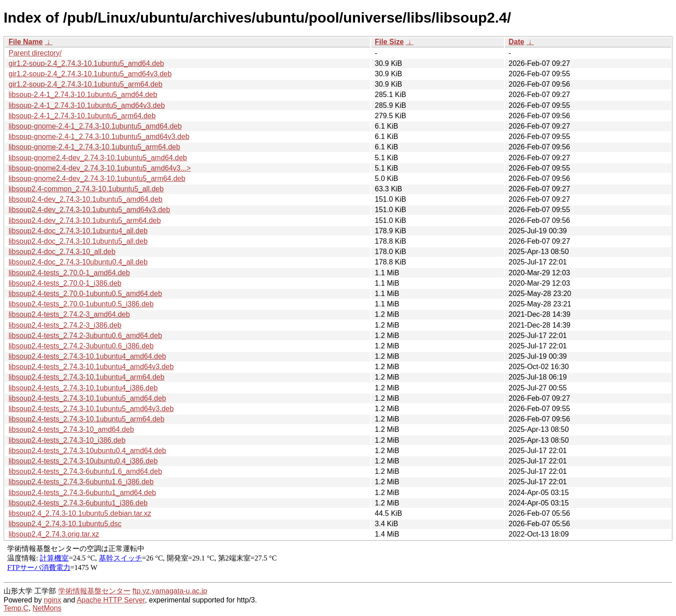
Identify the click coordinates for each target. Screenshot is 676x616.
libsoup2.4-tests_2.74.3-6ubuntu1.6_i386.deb (81, 482)
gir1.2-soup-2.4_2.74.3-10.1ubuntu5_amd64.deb (86, 63)
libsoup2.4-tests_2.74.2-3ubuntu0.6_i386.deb (81, 346)
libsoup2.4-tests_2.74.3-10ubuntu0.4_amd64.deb (87, 451)
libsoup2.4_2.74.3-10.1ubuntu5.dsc (65, 524)
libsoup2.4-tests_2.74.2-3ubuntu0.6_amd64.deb (85, 336)
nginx (52, 600)
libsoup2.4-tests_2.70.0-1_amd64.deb (69, 273)
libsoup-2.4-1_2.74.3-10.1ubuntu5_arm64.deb (82, 116)
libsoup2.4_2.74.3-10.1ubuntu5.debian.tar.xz (80, 513)
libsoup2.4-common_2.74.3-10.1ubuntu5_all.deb (86, 189)
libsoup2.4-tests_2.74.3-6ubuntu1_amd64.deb (82, 493)
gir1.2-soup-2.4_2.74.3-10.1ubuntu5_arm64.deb (86, 84)
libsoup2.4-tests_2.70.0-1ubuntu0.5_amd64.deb (85, 294)
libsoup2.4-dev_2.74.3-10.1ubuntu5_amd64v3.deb (89, 210)
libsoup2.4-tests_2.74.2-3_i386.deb (65, 325)
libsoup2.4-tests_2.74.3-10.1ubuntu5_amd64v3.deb (91, 409)
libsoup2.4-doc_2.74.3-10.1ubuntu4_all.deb (78, 231)
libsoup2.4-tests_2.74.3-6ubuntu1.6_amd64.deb (85, 471)
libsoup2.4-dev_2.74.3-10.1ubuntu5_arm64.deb (85, 220)
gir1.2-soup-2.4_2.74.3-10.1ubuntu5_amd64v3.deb (90, 74)
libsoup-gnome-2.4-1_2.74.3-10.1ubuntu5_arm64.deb (94, 147)
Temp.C (16, 608)
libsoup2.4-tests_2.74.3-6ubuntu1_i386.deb (78, 503)
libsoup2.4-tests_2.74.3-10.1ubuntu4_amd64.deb (87, 356)
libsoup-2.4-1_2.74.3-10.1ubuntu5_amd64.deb (83, 95)
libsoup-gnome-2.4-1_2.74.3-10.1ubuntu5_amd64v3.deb (99, 137)
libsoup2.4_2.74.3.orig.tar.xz (54, 534)
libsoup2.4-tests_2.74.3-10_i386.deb (67, 440)
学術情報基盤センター (94, 591)
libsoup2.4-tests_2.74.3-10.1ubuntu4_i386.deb (83, 388)
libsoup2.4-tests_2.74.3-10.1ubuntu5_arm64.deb (86, 419)
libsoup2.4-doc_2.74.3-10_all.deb (62, 252)
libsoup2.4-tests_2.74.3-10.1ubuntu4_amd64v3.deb (91, 367)
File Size (389, 42)
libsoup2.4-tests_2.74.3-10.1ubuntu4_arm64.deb (86, 377)
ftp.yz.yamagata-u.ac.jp (170, 591)
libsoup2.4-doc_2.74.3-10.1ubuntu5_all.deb (78, 241)
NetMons (47, 608)
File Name (26, 42)
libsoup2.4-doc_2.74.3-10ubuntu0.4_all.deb (78, 262)
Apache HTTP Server (111, 600)
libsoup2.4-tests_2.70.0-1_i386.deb (65, 283)
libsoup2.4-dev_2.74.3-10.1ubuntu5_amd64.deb (86, 199)
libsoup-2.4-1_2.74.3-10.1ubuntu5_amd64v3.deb (87, 105)
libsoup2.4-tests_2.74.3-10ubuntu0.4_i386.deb (83, 461)
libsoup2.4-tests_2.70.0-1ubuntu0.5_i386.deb (81, 304)
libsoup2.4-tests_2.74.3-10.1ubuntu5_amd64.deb (87, 398)
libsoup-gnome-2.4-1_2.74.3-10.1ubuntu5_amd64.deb (95, 126)
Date (516, 42)
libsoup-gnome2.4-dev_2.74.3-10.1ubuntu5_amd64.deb (98, 158)
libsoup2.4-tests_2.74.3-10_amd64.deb (71, 429)
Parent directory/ (35, 53)
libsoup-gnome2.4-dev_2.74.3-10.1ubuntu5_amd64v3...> (100, 168)
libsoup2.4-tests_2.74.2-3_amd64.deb (69, 314)
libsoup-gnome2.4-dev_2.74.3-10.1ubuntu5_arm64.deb (97, 178)
